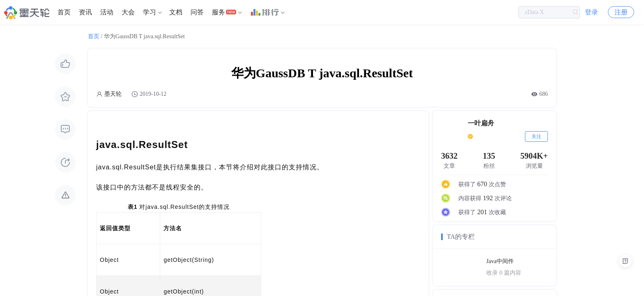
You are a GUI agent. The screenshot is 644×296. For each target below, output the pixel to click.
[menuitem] (64, 12)
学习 (149, 12)
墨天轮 (113, 94)
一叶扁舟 (481, 123)
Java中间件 (500, 261)
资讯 (85, 12)
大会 (128, 12)
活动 (107, 12)
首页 (64, 12)
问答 (197, 12)
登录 (591, 12)
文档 (176, 12)
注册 (621, 12)
